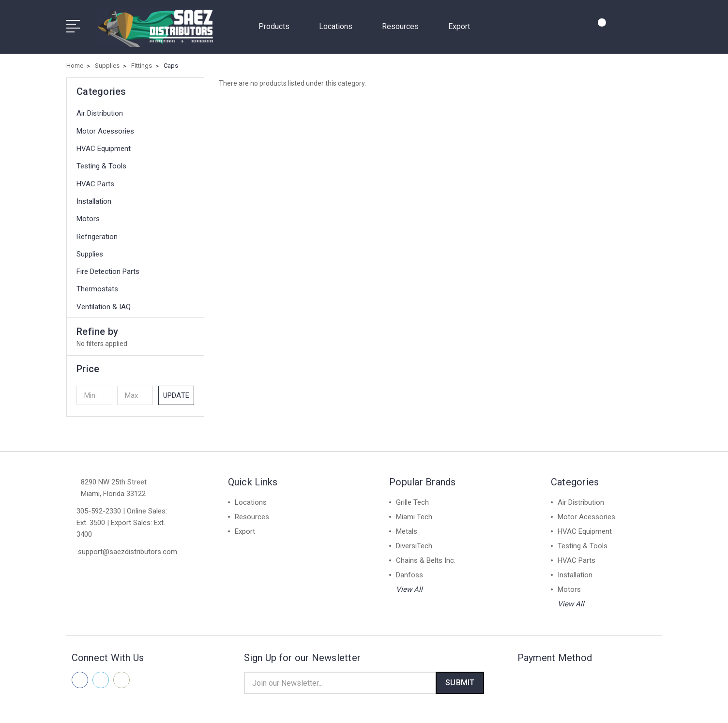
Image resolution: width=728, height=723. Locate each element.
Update (176, 392)
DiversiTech (414, 542)
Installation (94, 197)
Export (459, 24)
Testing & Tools (101, 163)
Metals (407, 527)
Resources (404, 24)
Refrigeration (97, 233)
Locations (340, 24)
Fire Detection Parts (108, 268)
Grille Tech (412, 498)
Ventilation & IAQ (104, 303)
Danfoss (409, 571)
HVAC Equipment (104, 145)
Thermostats (97, 286)
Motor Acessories (105, 127)
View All (409, 586)
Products (278, 24)
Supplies (90, 250)
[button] (135, 365)
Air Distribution (100, 110)
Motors (88, 215)
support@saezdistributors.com (128, 548)
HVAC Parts (95, 180)
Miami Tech (414, 513)
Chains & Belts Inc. (426, 557)
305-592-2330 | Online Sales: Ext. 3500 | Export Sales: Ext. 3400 (122, 519)
